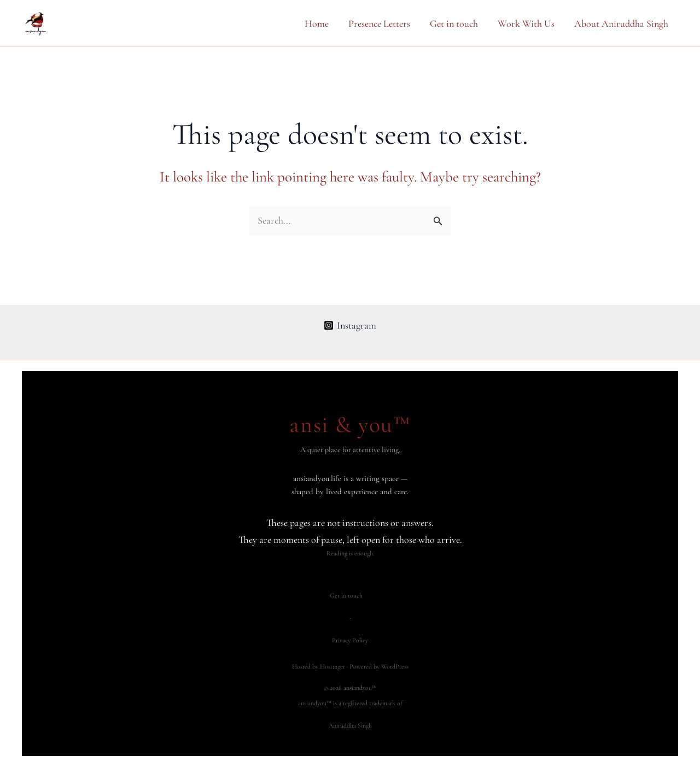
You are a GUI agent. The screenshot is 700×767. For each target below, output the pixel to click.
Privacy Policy (350, 640)
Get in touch (454, 24)
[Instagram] (350, 325)
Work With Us (526, 24)
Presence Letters (379, 24)
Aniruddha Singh (350, 725)
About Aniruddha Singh (621, 24)
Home (317, 24)
